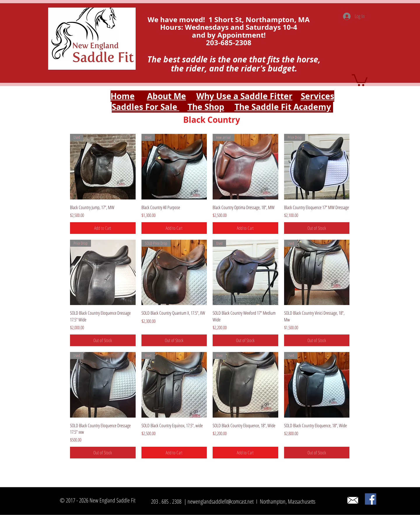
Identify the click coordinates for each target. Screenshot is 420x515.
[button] (360, 79)
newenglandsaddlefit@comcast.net (220, 501)
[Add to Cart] (103, 228)
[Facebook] (371, 499)
